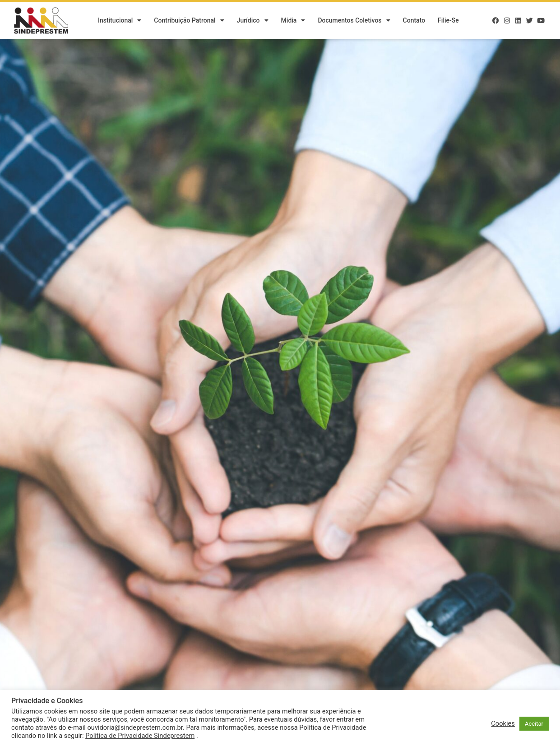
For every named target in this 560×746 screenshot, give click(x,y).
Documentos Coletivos (354, 20)
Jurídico (253, 20)
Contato (414, 20)
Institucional (120, 20)
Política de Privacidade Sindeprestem (140, 736)
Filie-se (448, 20)
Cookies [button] (503, 723)
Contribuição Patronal (189, 20)
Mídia (293, 20)
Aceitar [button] (534, 724)
